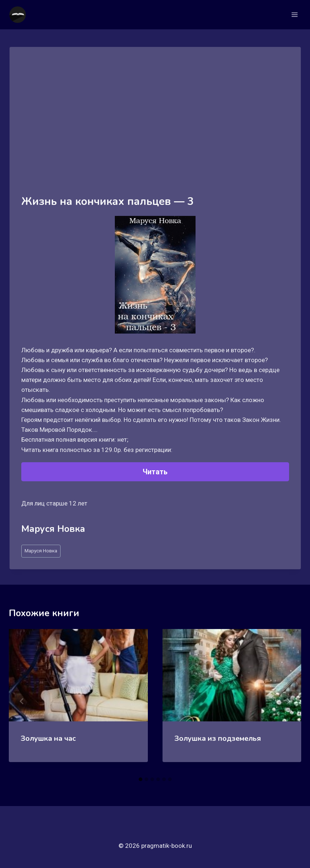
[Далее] (288, 701)
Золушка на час (48, 738)
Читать (155, 472)
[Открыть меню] (294, 14)
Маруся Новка (41, 551)
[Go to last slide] (22, 701)
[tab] (141, 779)
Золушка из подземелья (218, 738)
